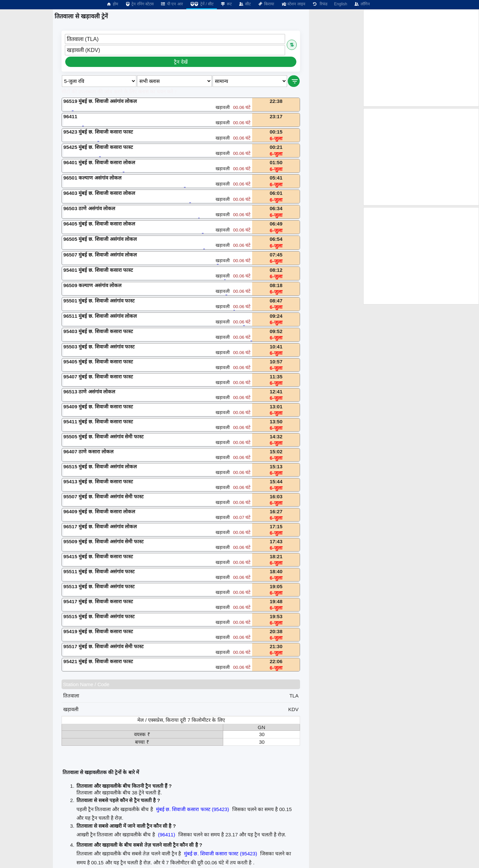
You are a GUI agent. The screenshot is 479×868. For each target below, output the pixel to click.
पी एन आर (172, 4)
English (340, 4)
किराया (266, 4)
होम (112, 4)
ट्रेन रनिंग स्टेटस (139, 4)
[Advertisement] (421, 58)
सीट (245, 4)
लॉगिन (362, 4)
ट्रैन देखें (181, 62)
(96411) (167, 835)
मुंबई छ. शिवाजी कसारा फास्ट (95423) (193, 809)
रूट (226, 4)
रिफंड (320, 4)
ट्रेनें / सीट (202, 4)
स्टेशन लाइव (293, 4)
